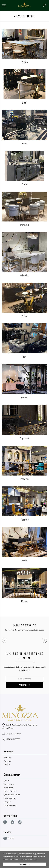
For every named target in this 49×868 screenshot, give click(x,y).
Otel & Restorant (10, 805)
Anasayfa (7, 757)
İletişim (7, 764)
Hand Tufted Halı (10, 791)
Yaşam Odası (9, 784)
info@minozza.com (13, 734)
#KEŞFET (7, 802)
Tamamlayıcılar (10, 798)
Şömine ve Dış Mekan (12, 795)
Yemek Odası (9, 788)
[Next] (44, 640)
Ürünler (7, 781)
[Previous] (5, 640)
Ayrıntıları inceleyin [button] (30, 859)
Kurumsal (8, 761)
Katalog (8, 838)
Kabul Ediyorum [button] (25, 864)
